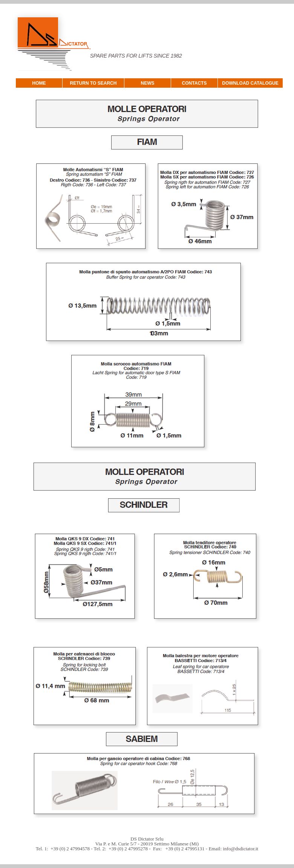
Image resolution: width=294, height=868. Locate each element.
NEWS (148, 83)
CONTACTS (194, 83)
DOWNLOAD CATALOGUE (250, 83)
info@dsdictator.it (240, 849)
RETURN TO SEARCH (93, 83)
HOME (39, 83)
